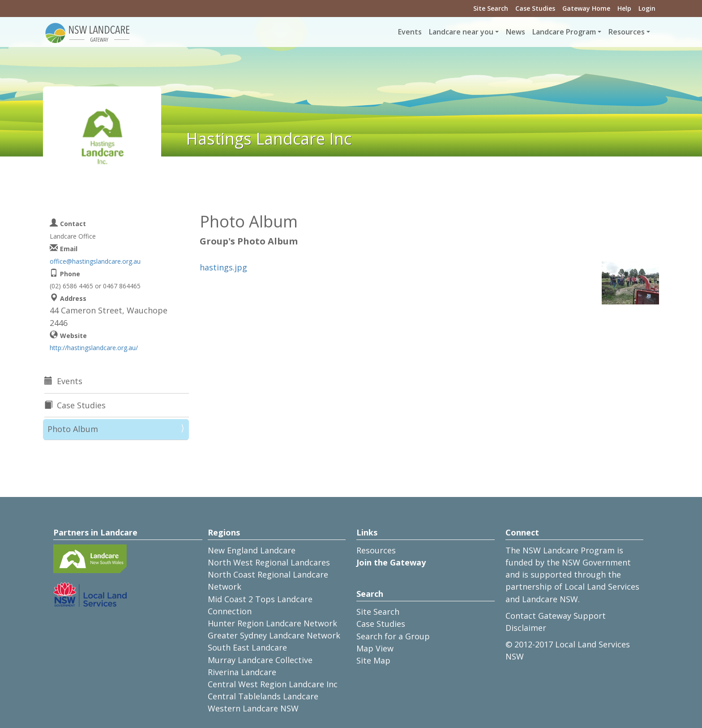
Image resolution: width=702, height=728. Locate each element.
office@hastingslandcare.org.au (95, 261)
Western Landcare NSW (253, 708)
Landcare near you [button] (461, 32)
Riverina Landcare (242, 672)
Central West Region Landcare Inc (273, 684)
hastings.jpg (223, 267)
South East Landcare (247, 647)
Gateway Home (586, 8)
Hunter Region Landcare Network (272, 623)
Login (647, 8)
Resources (376, 550)
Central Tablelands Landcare (263, 696)
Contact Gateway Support (556, 616)
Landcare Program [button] (564, 32)
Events (410, 32)
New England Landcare (252, 550)
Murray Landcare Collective (260, 660)
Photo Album (73, 429)
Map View (375, 648)
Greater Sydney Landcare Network (274, 635)
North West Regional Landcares (269, 562)
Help (624, 8)
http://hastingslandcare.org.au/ (94, 348)
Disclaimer (526, 628)
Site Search (491, 8)
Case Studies (535, 8)
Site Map (373, 660)
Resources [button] (627, 32)
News (516, 32)
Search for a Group (393, 636)
